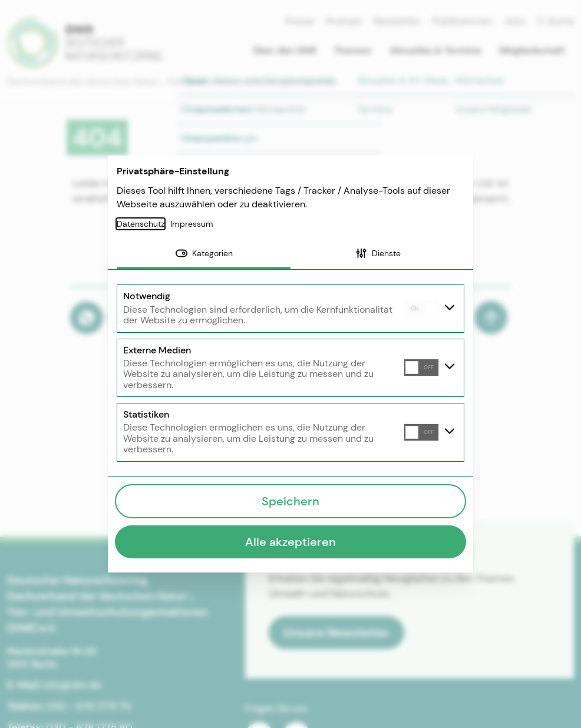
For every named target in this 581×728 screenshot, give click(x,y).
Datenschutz (141, 224)
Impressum (192, 224)
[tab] (204, 254)
